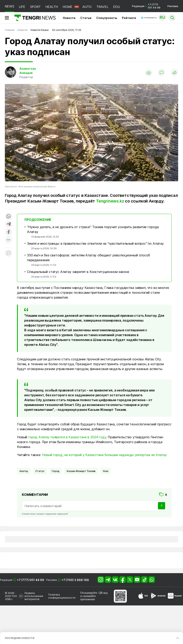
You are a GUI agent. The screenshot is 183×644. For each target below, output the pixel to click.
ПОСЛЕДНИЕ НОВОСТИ (20, 638)
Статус (40, 471)
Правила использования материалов (34, 596)
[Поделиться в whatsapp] (8, 217)
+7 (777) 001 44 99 (31, 580)
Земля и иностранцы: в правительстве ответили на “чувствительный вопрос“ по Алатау (95, 243)
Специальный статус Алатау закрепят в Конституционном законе (78, 272)
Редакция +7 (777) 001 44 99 (146, 6)
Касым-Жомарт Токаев (81, 471)
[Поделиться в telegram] (8, 224)
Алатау (24, 471)
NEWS (10, 6)
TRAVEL (102, 7)
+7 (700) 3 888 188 (75, 580)
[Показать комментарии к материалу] (8, 253)
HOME (68, 7)
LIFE (22, 7)
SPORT (35, 7)
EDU (117, 7)
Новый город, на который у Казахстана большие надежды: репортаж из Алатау (104, 455)
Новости (69, 18)
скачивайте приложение (88, 598)
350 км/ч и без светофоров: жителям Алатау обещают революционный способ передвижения (89, 258)
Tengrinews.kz (110, 201)
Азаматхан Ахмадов (28, 71)
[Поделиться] (175, 73)
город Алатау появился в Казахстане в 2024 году (67, 437)
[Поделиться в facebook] (8, 232)
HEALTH (52, 7)
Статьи (86, 18)
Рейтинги (129, 18)
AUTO (87, 7)
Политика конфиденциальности (62, 596)
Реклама (173, 6)
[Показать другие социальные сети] (8, 240)
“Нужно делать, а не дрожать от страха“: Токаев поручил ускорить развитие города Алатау (93, 229)
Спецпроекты (107, 18)
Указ (105, 471)
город (56, 471)
